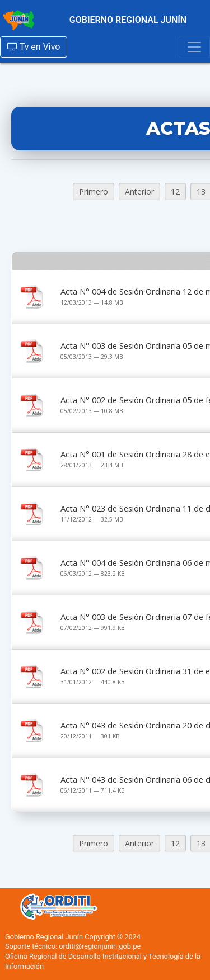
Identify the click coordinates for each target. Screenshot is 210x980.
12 (175, 191)
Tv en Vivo (34, 47)
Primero (94, 191)
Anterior (139, 191)
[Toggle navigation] (194, 47)
